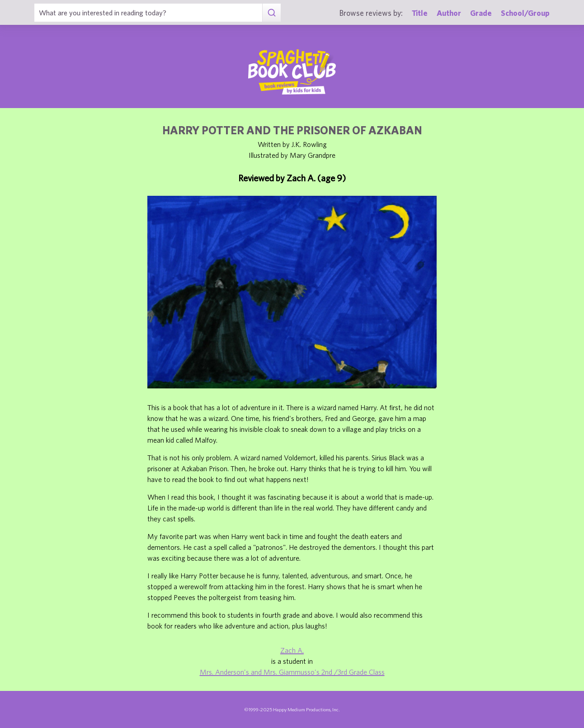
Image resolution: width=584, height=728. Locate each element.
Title (420, 13)
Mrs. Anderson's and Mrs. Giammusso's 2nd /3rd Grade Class (292, 672)
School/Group (525, 13)
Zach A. (292, 650)
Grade (481, 13)
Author (449, 13)
